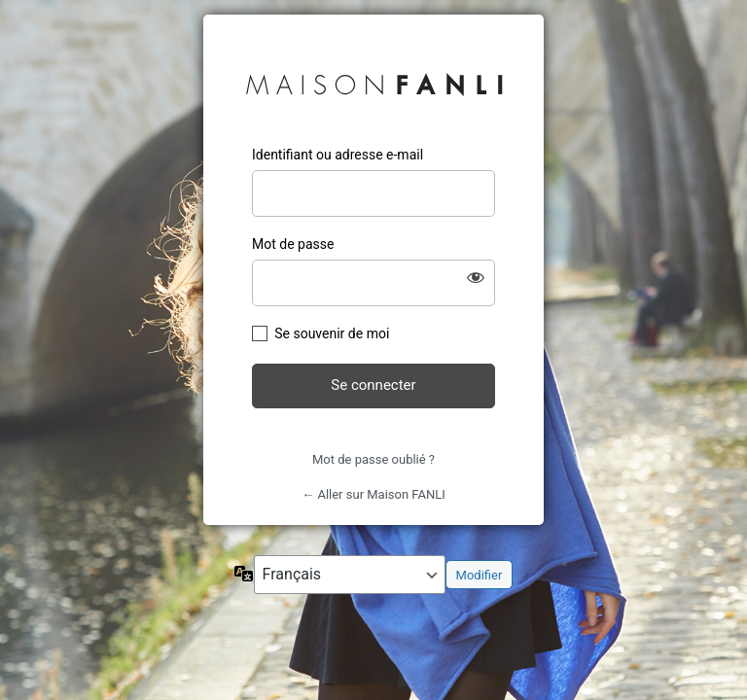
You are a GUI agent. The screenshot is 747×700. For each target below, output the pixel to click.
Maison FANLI (374, 81)
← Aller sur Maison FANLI (373, 494)
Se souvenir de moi (332, 333)
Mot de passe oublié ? (373, 459)
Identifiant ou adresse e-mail (338, 155)
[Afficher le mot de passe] (476, 277)
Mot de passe (293, 244)
